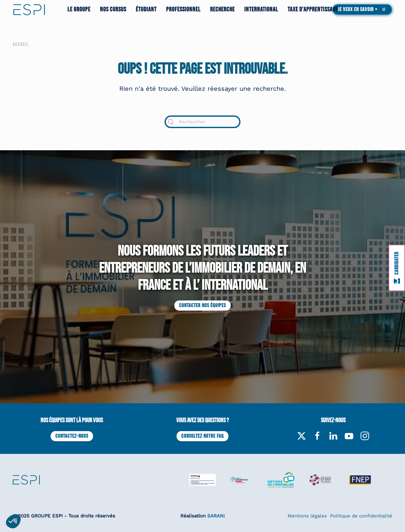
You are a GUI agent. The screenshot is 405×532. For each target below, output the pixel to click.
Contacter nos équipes (202, 306)
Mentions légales (307, 516)
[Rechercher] (202, 122)
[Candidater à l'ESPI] (397, 268)
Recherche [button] (222, 9)
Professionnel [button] (183, 9)
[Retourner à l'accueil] (29, 9)
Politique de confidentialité (361, 516)
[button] (362, 9)
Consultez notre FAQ (202, 436)
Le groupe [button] (79, 9)
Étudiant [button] (146, 9)
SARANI (216, 516)
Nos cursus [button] (113, 9)
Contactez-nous (72, 436)
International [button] (261, 9)
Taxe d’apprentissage (313, 9)
